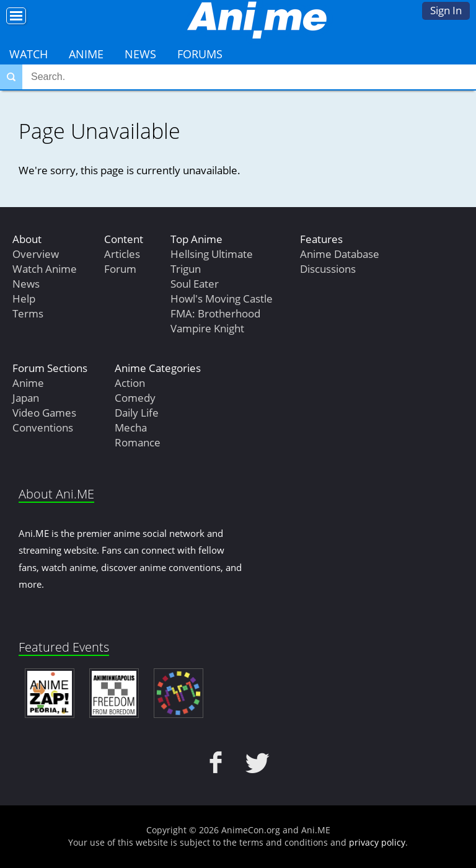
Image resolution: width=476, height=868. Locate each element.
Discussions (328, 269)
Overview (36, 254)
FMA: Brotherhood (215, 313)
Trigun (186, 269)
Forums (200, 54)
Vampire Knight (207, 328)
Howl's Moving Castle (222, 299)
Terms (28, 313)
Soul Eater (195, 284)
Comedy (135, 398)
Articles (122, 254)
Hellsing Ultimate (212, 254)
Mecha (131, 427)
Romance (138, 442)
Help (24, 299)
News (140, 54)
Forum (120, 269)
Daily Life (137, 413)
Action (130, 383)
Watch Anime (45, 269)
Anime (86, 54)
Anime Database (340, 254)
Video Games (44, 413)
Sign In (446, 10)
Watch (29, 54)
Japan (26, 398)
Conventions (43, 427)
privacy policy (377, 842)
